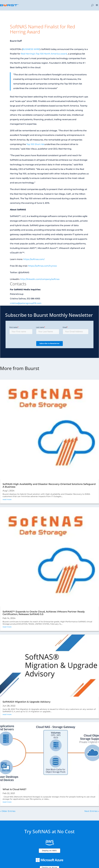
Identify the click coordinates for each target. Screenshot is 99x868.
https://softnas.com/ (34, 259)
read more (7, 499)
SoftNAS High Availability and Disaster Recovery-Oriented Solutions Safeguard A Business (49, 485)
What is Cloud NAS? (14, 789)
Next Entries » (92, 811)
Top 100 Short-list (35, 144)
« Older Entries (8, 811)
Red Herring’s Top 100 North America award (44, 54)
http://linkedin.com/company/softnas (40, 279)
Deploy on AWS (49, 851)
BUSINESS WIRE (31, 49)
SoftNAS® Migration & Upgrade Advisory (26, 702)
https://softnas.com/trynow (42, 266)
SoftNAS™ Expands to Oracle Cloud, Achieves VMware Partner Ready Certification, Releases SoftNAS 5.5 (44, 613)
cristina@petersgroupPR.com (26, 303)
